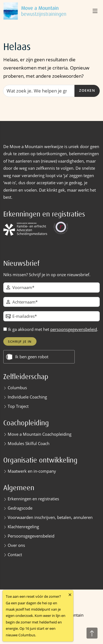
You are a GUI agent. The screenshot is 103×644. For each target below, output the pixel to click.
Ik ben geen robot (32, 357)
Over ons (16, 545)
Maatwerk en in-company (32, 471)
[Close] (70, 595)
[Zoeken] (39, 91)
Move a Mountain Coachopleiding (40, 434)
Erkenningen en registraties (33, 499)
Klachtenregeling (23, 527)
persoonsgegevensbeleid (74, 329)
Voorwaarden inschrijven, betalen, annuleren (50, 517)
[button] (96, 11)
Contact (15, 555)
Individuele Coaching (27, 397)
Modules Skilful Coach (29, 443)
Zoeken (87, 90)
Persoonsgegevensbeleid (31, 536)
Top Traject (18, 406)
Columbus (17, 388)
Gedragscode (20, 508)
